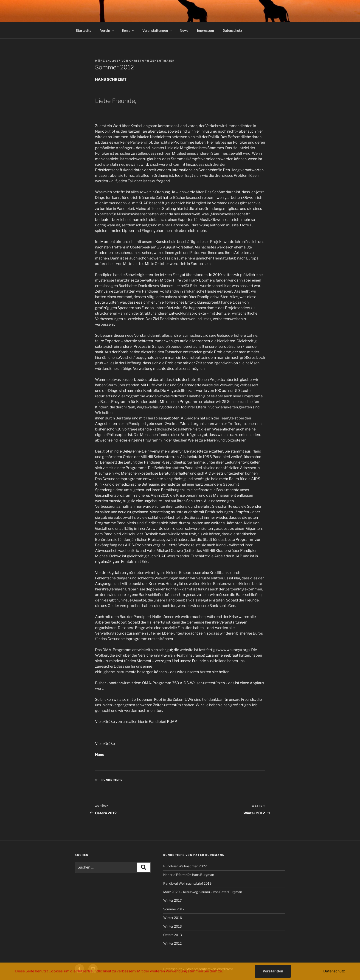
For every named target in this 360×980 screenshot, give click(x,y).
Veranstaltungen (157, 30)
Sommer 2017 (174, 909)
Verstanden (273, 971)
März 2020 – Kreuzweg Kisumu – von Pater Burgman (203, 892)
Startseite (84, 30)
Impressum (205, 30)
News (184, 30)
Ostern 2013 (173, 935)
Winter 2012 (172, 943)
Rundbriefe (112, 780)
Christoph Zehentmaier (152, 61)
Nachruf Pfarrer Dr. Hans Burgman (189, 875)
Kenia (128, 30)
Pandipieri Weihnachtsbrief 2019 (187, 883)
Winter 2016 (173, 918)
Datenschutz (232, 30)
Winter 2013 (173, 926)
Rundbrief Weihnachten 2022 (185, 866)
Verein (107, 30)
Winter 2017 (172, 900)
